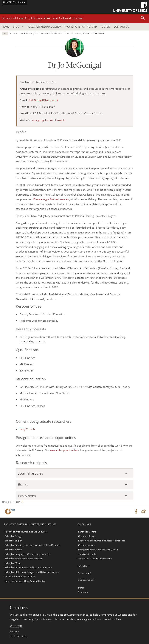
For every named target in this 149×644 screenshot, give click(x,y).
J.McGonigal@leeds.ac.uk (43, 100)
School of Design (13, 536)
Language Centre (87, 532)
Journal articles (31, 473)
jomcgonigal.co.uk (42, 120)
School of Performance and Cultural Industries (28, 568)
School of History (14, 550)
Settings (15, 631)
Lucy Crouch (27, 429)
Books (23, 484)
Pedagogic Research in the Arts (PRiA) (98, 550)
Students (83, 592)
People (105, 27)
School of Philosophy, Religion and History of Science (32, 572)
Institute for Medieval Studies (20, 577)
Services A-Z (85, 573)
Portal (81, 588)
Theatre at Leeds (87, 554)
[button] (143, 18)
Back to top (11, 502)
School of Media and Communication (24, 559)
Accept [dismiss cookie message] (16, 626)
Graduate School (87, 536)
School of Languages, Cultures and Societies (28, 554)
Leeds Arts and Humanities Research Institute (102, 541)
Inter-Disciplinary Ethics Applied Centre (25, 581)
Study (17, 27)
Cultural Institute (87, 545)
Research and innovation (45, 27)
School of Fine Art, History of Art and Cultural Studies (42, 18)
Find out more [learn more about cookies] (18, 636)
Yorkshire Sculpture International (95, 559)
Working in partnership (81, 27)
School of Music (13, 563)
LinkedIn (60, 120)
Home (6, 27)
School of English (14, 541)
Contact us (121, 27)
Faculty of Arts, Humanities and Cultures (26, 532)
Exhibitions (27, 496)
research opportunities (64, 450)
